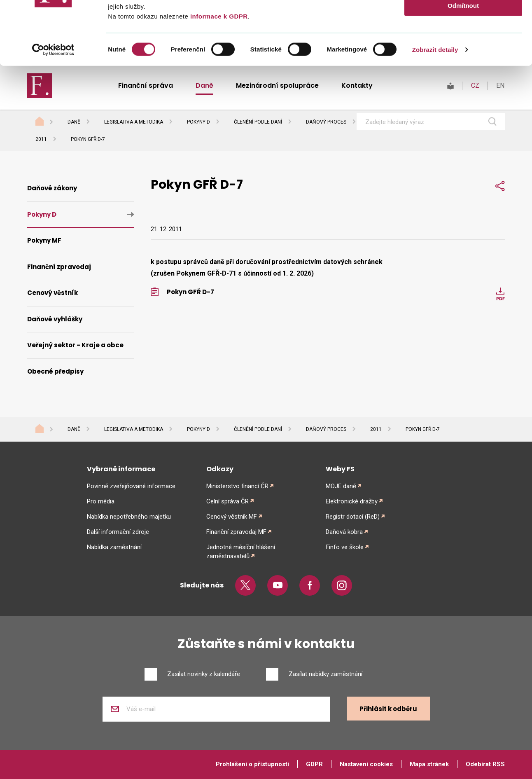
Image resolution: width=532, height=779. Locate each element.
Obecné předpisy (55, 371)
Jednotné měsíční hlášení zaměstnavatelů (241, 552)
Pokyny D (42, 214)
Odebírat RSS (485, 764)
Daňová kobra (344, 532)
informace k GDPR (218, 79)
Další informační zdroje (118, 532)
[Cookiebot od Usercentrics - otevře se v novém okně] (53, 113)
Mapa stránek (429, 764)
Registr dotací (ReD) (353, 517)
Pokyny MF (44, 240)
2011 (41, 139)
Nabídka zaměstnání (114, 547)
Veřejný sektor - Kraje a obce (75, 345)
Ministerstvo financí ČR (237, 486)
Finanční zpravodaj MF (236, 532)
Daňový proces (326, 429)
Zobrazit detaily (435, 113)
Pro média (101, 501)
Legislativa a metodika (134, 429)
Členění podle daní (258, 429)
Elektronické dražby (352, 501)
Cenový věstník (52, 293)
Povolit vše (463, 20)
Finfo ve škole (345, 547)
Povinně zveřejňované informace (131, 486)
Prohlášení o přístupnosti (252, 764)
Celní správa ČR (227, 501)
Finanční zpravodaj (59, 267)
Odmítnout (463, 69)
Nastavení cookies (366, 764)
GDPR (314, 764)
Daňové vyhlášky (55, 319)
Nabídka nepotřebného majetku (129, 517)
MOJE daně (341, 486)
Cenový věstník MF (232, 517)
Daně (74, 429)
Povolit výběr (463, 45)
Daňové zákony (52, 188)
